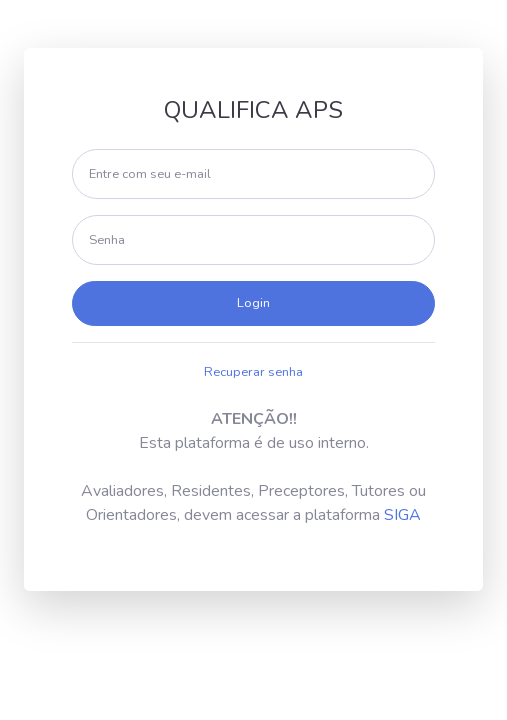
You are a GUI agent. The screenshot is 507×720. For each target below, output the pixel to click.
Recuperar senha (253, 372)
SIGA (402, 515)
